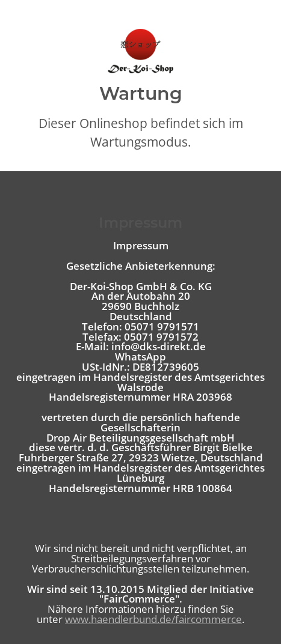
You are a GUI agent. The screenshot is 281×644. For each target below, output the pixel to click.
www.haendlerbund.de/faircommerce (153, 619)
